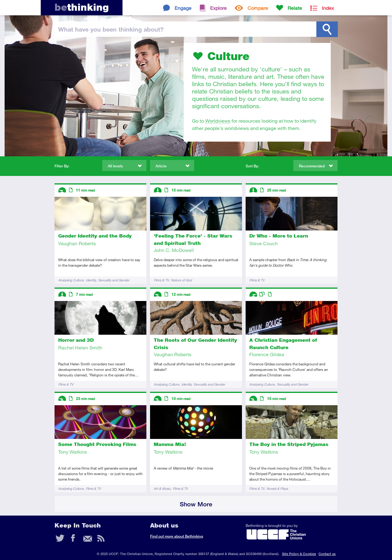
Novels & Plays (277, 488)
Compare (258, 8)
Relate (295, 8)
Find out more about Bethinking (177, 536)
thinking (82, 7)
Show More (196, 504)
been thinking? (111, 29)
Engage (183, 8)
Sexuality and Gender (114, 280)
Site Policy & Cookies (299, 554)
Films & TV (161, 280)
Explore (218, 8)
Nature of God (181, 280)
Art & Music (162, 488)
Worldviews (218, 121)
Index (328, 8)
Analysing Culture (71, 280)
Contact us (327, 554)
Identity (91, 280)
